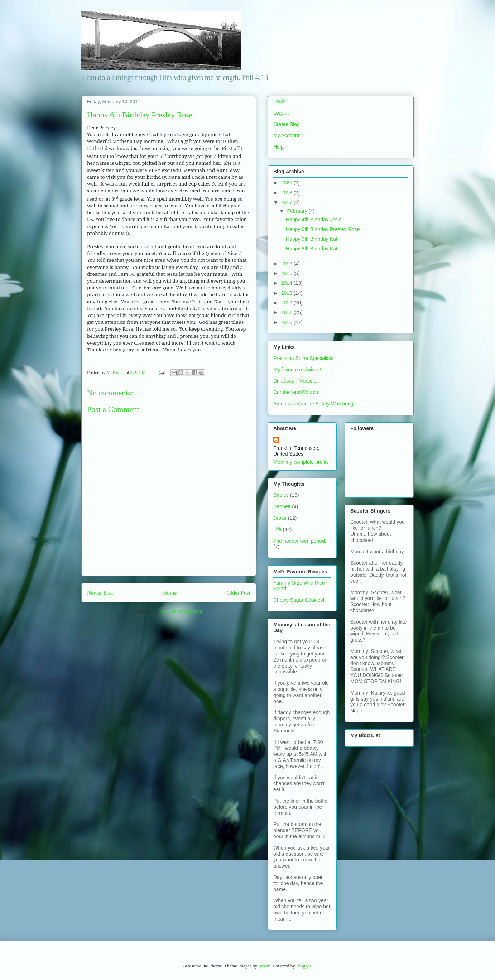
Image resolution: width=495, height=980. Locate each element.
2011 (287, 312)
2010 (287, 322)
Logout (281, 113)
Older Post (239, 593)
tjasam (264, 966)
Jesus (280, 518)
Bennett (282, 506)
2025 (287, 183)
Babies (281, 495)
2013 (287, 293)
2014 (287, 283)
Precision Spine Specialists (303, 358)
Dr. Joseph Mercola (295, 381)
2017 (287, 202)
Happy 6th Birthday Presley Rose (323, 229)
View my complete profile (301, 462)
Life (277, 529)
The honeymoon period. (300, 541)
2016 (287, 264)
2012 (287, 303)
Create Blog (287, 124)
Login (279, 101)
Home (170, 593)
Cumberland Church (296, 392)
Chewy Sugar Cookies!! (299, 600)
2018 (287, 193)
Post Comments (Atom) (182, 611)
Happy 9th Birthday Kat (312, 239)
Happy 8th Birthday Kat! (312, 249)
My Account (286, 135)
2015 (287, 273)
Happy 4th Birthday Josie (314, 220)
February (298, 211)
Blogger (304, 966)
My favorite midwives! (297, 370)
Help (278, 147)
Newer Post (100, 593)
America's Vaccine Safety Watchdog (313, 404)
